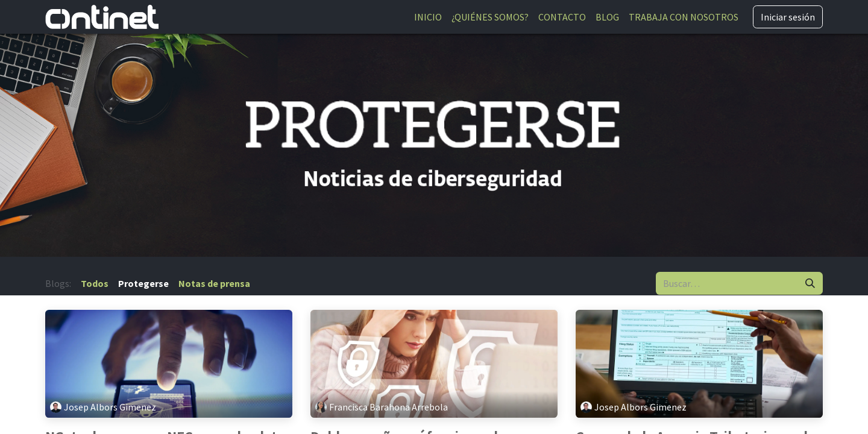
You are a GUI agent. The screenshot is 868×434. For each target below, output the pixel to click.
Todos (95, 283)
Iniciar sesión (788, 17)
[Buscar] (810, 283)
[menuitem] (428, 17)
